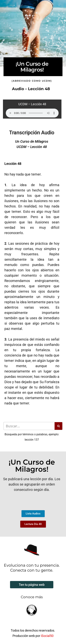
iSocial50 (47, 636)
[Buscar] (29, 426)
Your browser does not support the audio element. (32, 113)
